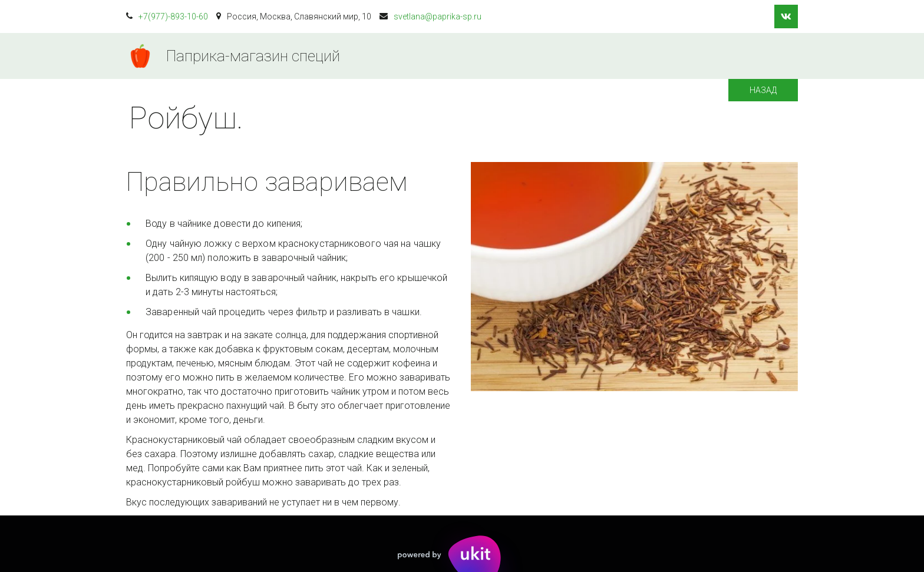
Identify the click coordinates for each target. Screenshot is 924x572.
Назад (763, 90)
